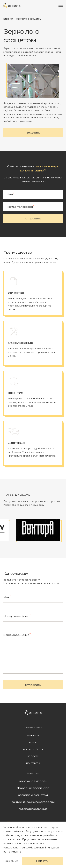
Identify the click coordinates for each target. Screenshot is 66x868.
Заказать (33, 133)
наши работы (33, 749)
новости (33, 756)
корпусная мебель (33, 781)
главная (8, 19)
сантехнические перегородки (33, 802)
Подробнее (11, 861)
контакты (33, 763)
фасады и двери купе (33, 788)
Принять (42, 861)
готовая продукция (33, 809)
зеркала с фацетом (33, 795)
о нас (33, 742)
